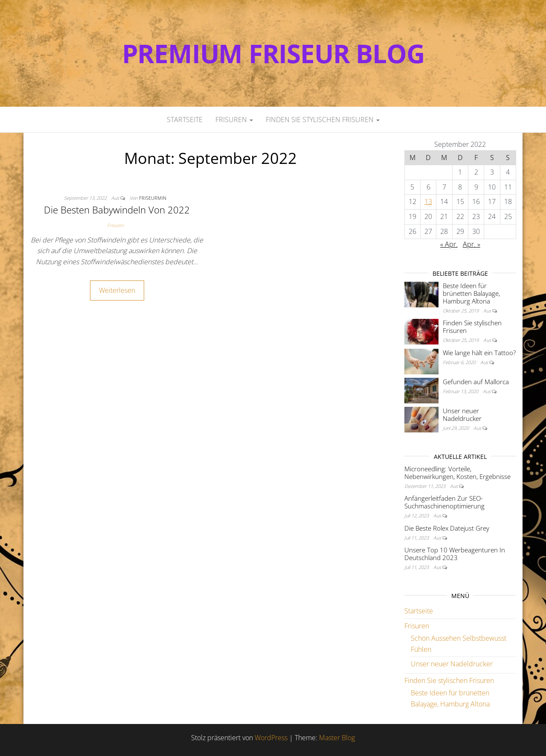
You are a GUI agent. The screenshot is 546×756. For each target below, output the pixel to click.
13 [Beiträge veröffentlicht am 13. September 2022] (428, 201)
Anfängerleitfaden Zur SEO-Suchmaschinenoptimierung (444, 502)
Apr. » (472, 244)
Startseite (185, 120)
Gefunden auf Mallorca (476, 382)
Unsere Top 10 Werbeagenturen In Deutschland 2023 (455, 554)
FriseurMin (153, 198)
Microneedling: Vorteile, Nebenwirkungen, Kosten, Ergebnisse (457, 473)
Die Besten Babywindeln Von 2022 (117, 210)
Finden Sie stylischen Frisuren (323, 120)
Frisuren (234, 120)
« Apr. (449, 244)
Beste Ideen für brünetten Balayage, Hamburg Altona (471, 293)
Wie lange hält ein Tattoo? (479, 353)
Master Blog (337, 738)
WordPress (271, 738)
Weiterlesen (117, 290)
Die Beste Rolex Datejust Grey (447, 528)
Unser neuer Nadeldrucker (462, 414)
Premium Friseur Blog (273, 53)
